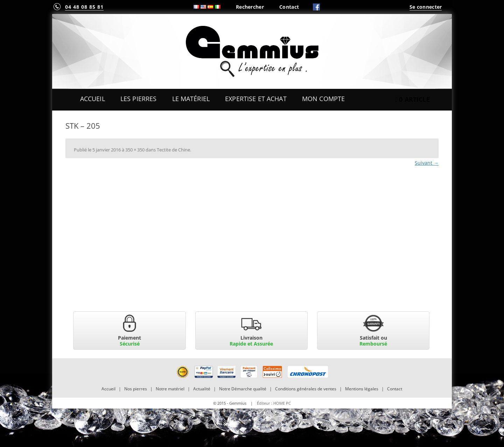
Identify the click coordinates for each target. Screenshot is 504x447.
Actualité (202, 389)
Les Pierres (139, 99)
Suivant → (427, 163)
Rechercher (250, 7)
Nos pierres (136, 389)
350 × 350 (135, 150)
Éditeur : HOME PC (274, 403)
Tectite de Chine (173, 150)
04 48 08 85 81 (84, 7)
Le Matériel (191, 99)
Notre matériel (170, 389)
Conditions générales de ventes (306, 389)
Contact (289, 7)
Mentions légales (362, 389)
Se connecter (426, 7)
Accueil (93, 99)
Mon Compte (323, 99)
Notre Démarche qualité (243, 389)
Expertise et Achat (256, 99)
